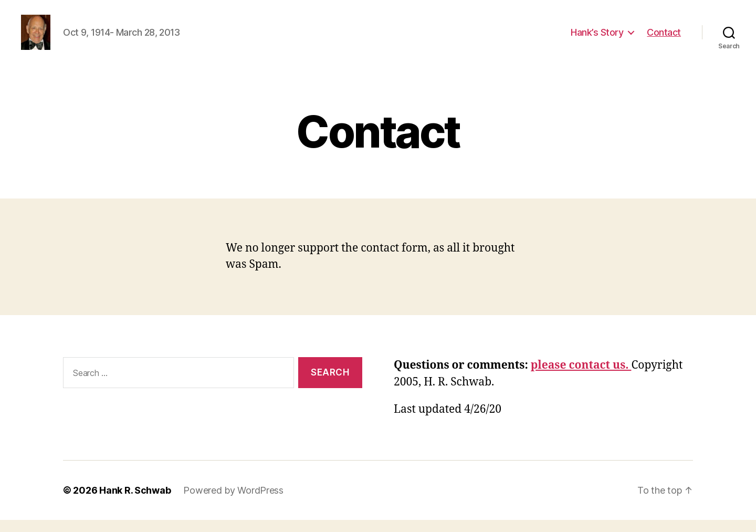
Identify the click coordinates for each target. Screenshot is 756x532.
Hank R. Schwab (135, 502)
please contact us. (581, 378)
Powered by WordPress (233, 502)
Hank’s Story (597, 38)
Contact (664, 38)
